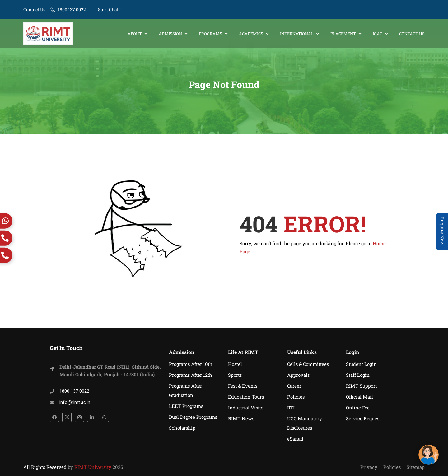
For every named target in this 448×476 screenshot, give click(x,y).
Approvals (298, 375)
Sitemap (416, 467)
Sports (235, 375)
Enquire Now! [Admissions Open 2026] (442, 232)
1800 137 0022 (72, 9)
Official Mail (359, 397)
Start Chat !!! (110, 9)
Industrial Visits (246, 408)
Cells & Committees (308, 364)
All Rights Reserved (45, 467)
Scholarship (182, 428)
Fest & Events (243, 386)
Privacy (369, 467)
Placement (343, 34)
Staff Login (358, 375)
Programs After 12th (191, 375)
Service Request (363, 418)
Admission (170, 34)
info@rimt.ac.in (75, 402)
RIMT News (241, 418)
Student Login (361, 364)
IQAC (378, 34)
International (297, 34)
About (135, 34)
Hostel (235, 364)
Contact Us (34, 9)
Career (294, 386)
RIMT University (93, 467)
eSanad (295, 439)
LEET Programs (186, 406)
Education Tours (246, 397)
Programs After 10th (191, 364)
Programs (210, 34)
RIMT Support (361, 386)
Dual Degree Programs (193, 417)
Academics (251, 34)
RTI (291, 408)
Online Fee (358, 408)
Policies (296, 397)
